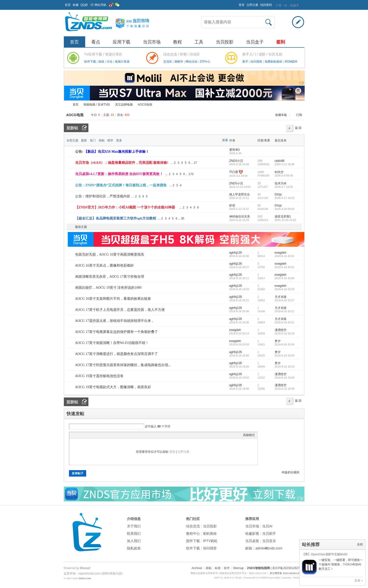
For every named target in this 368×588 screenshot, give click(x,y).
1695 (261, 172)
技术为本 (281, 183)
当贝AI (267, 526)
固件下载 (193, 541)
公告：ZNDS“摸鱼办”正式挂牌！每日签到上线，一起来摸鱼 (121, 185)
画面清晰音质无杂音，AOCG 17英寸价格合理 (110, 277)
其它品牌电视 (124, 105)
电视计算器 (122, 62)
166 (260, 161)
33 (259, 183)
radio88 (280, 161)
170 (191, 174)
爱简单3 (235, 150)
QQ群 (84, 5)
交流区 (168, 62)
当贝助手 (269, 533)
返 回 (298, 128)
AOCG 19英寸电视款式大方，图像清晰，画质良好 (113, 387)
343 (260, 217)
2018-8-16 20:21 (285, 311)
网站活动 (192, 62)
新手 (246, 62)
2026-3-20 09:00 (285, 209)
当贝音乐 (269, 541)
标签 (218, 568)
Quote (96, 435)
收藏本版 (281, 115)
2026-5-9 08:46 (284, 176)
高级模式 (249, 435)
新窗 (225, 140)
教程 (177, 42)
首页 (68, 5)
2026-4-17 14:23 (285, 198)
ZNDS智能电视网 (66, 105)
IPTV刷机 (210, 541)
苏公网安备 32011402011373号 (287, 573)
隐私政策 (134, 548)
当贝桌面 (252, 541)
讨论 (110, 62)
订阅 (299, 115)
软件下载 (90, 62)
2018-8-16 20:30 (285, 278)
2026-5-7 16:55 (284, 187)
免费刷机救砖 (274, 62)
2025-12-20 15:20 (285, 220)
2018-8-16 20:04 (285, 356)
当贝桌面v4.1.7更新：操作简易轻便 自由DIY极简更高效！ (119, 174)
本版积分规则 (290, 472)
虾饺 (232, 205)
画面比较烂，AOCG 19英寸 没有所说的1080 (108, 288)
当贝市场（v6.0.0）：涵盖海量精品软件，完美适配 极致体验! (122, 163)
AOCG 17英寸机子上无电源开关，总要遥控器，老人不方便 (120, 310)
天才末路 (281, 297)
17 (195, 163)
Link (90, 435)
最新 (84, 140)
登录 (242, 5)
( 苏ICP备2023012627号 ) (287, 568)
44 (259, 194)
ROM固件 (291, 62)
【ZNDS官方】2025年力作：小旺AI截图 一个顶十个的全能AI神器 (125, 207)
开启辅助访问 (236, 3)
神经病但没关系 (240, 217)
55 (259, 205)
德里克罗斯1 (283, 217)
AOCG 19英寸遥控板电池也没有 (99, 376)
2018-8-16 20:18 (285, 333)
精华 (110, 140)
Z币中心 (205, 62)
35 (183, 219)
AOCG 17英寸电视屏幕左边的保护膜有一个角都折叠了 (116, 332)
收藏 (76, 5)
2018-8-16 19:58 (285, 378)
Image (84, 435)
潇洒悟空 (281, 330)
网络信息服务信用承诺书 (204, 573)
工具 (199, 42)
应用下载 (122, 42)
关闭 (360, 545)
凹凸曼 (234, 172)
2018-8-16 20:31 (285, 256)
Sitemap (238, 568)
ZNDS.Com (85, 578)
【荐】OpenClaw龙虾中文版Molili (325, 554)
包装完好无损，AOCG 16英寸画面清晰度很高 (110, 254)
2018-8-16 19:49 (285, 389)
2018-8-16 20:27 (285, 300)
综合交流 (193, 526)
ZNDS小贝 (236, 161)
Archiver (197, 568)
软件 (227, 568)
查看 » (359, 581)
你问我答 (257, 62)
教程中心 (193, 533)
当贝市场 (152, 42)
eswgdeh (281, 253)
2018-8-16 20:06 (285, 344)
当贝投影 (225, 42)
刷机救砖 (210, 533)
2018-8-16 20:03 (285, 367)
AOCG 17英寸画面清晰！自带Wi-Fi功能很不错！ (112, 343)
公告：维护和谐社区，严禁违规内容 (103, 196)
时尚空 (279, 172)
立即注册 (252, 5)
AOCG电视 (75, 115)
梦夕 (278, 341)
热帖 (102, 140)
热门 (93, 140)
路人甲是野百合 (240, 194)
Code (102, 435)
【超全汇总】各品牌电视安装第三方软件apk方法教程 (116, 218)
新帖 (209, 568)
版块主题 (81, 227)
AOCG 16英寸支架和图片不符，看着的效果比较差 (113, 299)
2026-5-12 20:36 (285, 164)
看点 (96, 42)
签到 (281, 42)
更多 (119, 140)
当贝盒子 (255, 42)
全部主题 (72, 140)
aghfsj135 (236, 253)
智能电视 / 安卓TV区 (97, 105)
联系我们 (134, 533)
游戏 (102, 62)
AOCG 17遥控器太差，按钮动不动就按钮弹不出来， (115, 321)
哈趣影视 (252, 533)
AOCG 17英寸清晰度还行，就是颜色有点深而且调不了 (116, 354)
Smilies (109, 435)
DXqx (278, 194)
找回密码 (266, 5)
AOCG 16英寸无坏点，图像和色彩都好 (104, 266)
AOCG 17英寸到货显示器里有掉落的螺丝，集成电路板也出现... (123, 365)
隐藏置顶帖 (225, 163)
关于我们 (134, 526)
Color (78, 435)
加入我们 (134, 541)
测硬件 (179, 62)
